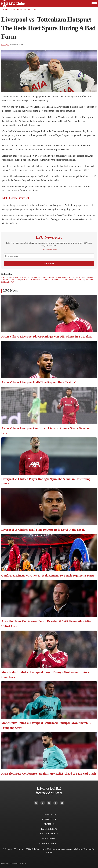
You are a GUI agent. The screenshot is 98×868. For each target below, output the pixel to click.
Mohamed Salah (59, 280)
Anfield (5, 277)
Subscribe (49, 263)
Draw (52, 277)
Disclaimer (49, 839)
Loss (18, 280)
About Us (49, 824)
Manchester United (41, 280)
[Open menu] (94, 4)
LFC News (10, 291)
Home (5, 10)
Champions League (39, 277)
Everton (76, 277)
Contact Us (49, 819)
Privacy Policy (49, 834)
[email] (49, 256)
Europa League (63, 277)
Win (12, 282)
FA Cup (84, 277)
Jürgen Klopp (8, 280)
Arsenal (14, 277)
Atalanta (24, 277)
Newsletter (49, 814)
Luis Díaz (25, 280)
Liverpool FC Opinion (20, 10)
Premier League (76, 280)
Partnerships (49, 829)
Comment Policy (49, 843)
